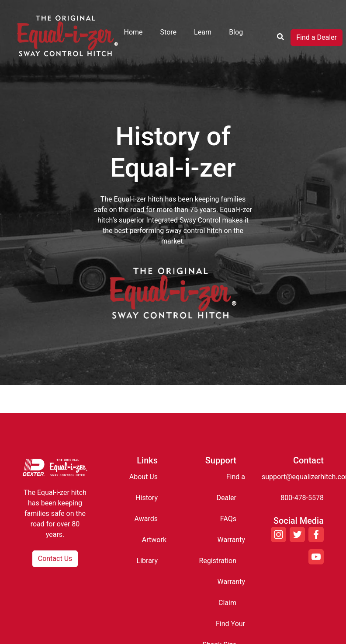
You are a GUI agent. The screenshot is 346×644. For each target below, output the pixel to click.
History (147, 498)
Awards (146, 519)
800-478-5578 (302, 498)
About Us (144, 477)
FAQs (228, 519)
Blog (236, 32)
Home (133, 32)
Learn (203, 32)
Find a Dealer (317, 37)
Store (168, 32)
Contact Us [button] (55, 559)
